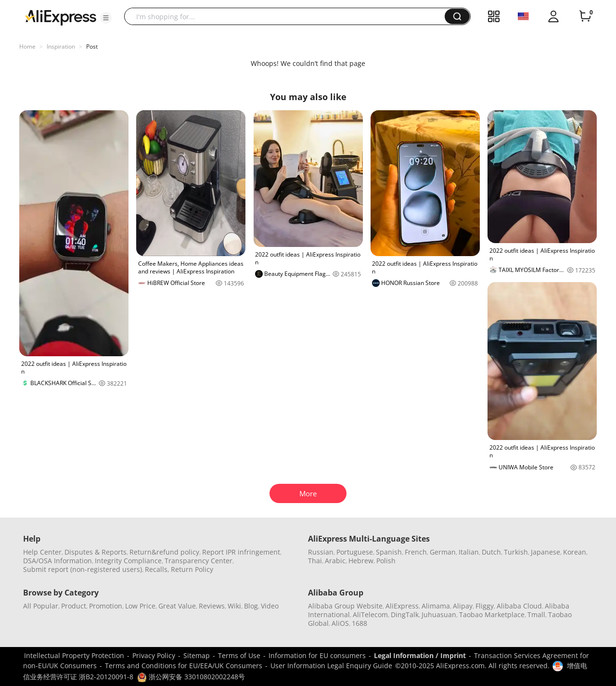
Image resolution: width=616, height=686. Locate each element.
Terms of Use (239, 655)
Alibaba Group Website (345, 606)
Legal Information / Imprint (420, 655)
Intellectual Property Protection (74, 655)
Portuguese (355, 552)
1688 (359, 623)
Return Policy (192, 569)
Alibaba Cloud (519, 606)
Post (92, 46)
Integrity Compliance (128, 561)
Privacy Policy (154, 655)
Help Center (42, 552)
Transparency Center (199, 561)
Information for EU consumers (317, 655)
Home (27, 46)
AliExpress (402, 606)
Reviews (212, 606)
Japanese (545, 552)
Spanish (389, 552)
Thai (315, 561)
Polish (386, 561)
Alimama (436, 606)
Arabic (335, 561)
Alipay (463, 606)
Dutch (491, 552)
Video (270, 606)
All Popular (41, 606)
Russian (321, 552)
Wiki (234, 606)
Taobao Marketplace (492, 615)
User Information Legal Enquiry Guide (331, 666)
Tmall (536, 615)
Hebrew (361, 561)
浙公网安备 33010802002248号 (191, 677)
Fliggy (485, 606)
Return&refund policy (164, 552)
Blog (251, 606)
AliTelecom (370, 615)
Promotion (106, 606)
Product (74, 606)
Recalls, (157, 569)
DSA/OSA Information (58, 561)
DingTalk (405, 615)
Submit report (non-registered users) (83, 569)
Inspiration (61, 46)
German (443, 552)
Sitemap (197, 655)
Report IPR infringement (241, 552)
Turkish (516, 552)
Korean (575, 552)
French (416, 552)
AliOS (340, 623)
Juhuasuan (439, 615)
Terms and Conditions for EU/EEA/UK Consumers (184, 666)
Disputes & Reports (96, 552)
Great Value (177, 606)
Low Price (140, 606)
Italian (469, 552)
